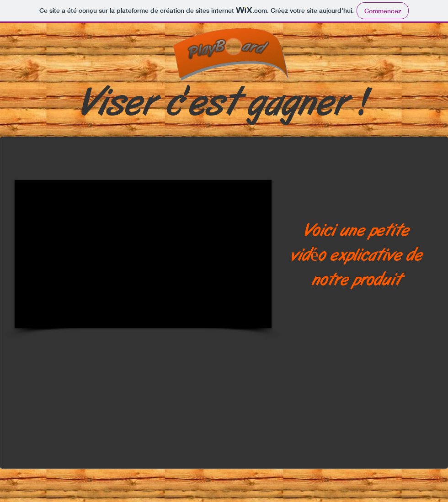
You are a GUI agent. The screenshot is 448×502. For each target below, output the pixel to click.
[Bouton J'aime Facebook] (25, 123)
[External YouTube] (143, 254)
